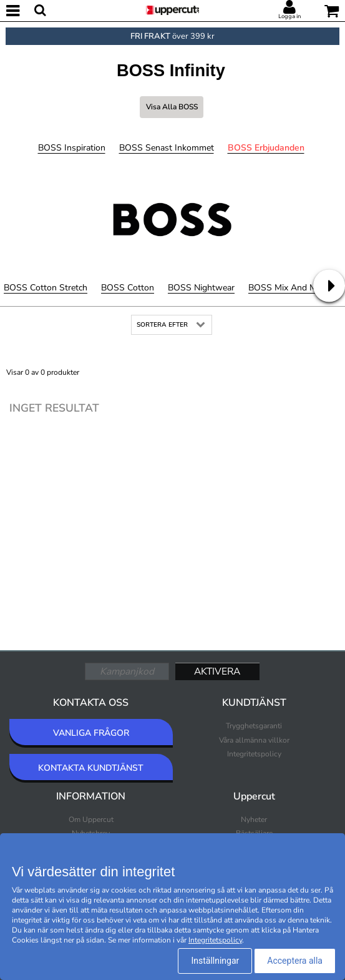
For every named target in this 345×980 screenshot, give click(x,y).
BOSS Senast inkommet (167, 148)
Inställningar (215, 961)
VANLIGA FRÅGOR (91, 733)
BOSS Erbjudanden (266, 148)
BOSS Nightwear (201, 288)
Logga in (289, 16)
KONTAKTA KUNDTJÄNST (91, 768)
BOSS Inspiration (72, 148)
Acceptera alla (295, 961)
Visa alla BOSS (172, 107)
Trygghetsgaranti (254, 726)
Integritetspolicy (254, 754)
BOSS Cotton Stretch (46, 288)
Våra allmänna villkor (254, 740)
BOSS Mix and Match (291, 288)
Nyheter (254, 819)
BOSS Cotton (128, 288)
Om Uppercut (91, 819)
